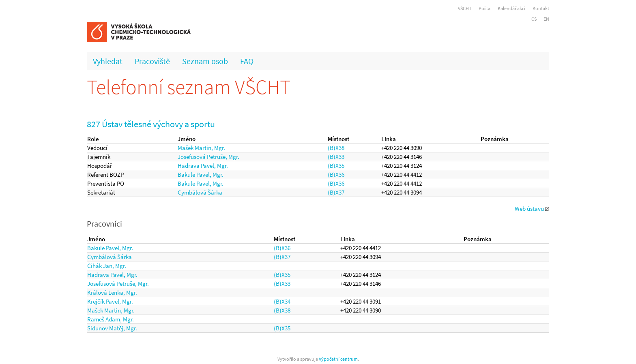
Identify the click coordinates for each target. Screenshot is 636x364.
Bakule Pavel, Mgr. (201, 175)
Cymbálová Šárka (200, 192)
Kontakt (541, 8)
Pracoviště (152, 61)
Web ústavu (532, 209)
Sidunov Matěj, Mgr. (112, 328)
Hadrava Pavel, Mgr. (203, 166)
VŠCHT (465, 8)
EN (546, 19)
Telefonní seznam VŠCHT (189, 87)
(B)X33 (336, 157)
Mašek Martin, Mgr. (201, 148)
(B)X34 (282, 301)
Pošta (485, 8)
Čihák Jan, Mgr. (107, 266)
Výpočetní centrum (338, 359)
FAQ (247, 61)
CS (534, 19)
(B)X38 (336, 148)
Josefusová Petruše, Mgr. (208, 157)
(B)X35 (336, 166)
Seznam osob (205, 61)
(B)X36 (336, 175)
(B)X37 (336, 192)
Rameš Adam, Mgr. (111, 319)
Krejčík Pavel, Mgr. (110, 301)
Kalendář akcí (511, 8)
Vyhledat (108, 61)
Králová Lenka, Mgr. (112, 292)
